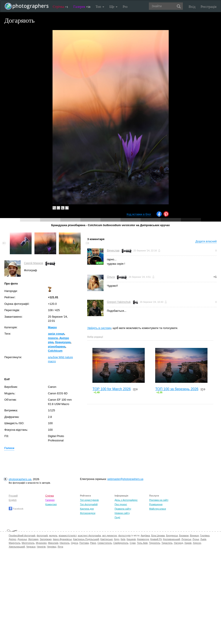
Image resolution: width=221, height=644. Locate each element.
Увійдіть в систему (99, 328)
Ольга (111, 277)
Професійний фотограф (22, 536)
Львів (203, 539)
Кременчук (143, 539)
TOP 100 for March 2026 (112, 389)
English (13, 500)
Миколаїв (53, 543)
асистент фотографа (89, 536)
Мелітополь (28, 543)
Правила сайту (123, 509)
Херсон (197, 543)
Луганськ (186, 539)
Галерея (82, 7)
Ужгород (178, 543)
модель (53, 536)
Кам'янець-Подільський (86, 539)
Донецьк (22, 539)
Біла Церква (158, 536)
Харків (188, 543)
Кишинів (131, 539)
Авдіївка (145, 536)
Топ (100, 7)
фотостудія (125, 536)
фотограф (42, 536)
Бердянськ (172, 536)
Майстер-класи (157, 509)
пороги (53, 338)
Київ (123, 539)
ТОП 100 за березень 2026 (177, 389)
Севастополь (105, 543)
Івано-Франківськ (62, 539)
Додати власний (206, 241)
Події (117, 517)
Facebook (16, 509)
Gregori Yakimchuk (119, 302)
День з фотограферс (126, 500)
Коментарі (51, 504)
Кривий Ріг (156, 539)
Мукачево (41, 543)
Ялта (60, 547)
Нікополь (65, 543)
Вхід (192, 7)
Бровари (184, 536)
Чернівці (52, 547)
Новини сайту (122, 513)
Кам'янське (107, 539)
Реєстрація (209, 7)
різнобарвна (57, 347)
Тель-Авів (142, 543)
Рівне (93, 543)
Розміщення (156, 504)
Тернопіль (155, 543)
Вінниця (194, 536)
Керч (117, 539)
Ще (113, 7)
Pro (125, 7)
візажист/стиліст (67, 536)
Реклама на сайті (159, 500)
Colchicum (55, 351)
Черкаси (31, 547)
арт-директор (110, 536)
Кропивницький (172, 539)
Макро (52, 327)
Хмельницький (17, 547)
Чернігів (41, 547)
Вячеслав (113, 250)
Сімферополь (121, 543)
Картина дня (87, 509)
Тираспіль (167, 543)
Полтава (84, 543)
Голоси (9, 448)
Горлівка (205, 536)
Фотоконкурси (88, 513)
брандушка (63, 342)
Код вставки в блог (139, 214)
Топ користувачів (89, 500)
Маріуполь (14, 543)
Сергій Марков (34, 263)
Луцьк (196, 539)
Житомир (33, 539)
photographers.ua (20, 479)
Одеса (74, 543)
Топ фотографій (89, 504)
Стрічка (60, 7)
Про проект (121, 504)
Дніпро (12, 539)
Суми (133, 543)
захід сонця (56, 334)
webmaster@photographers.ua (125, 479)
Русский (13, 496)
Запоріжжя (46, 539)
